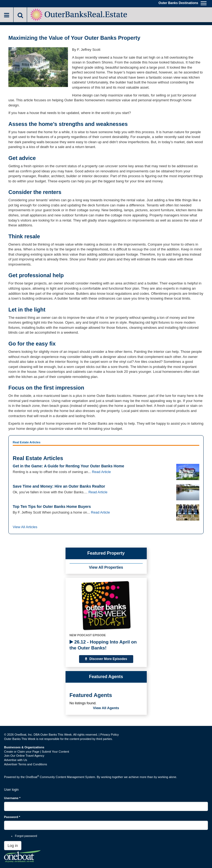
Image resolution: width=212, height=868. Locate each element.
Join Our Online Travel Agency (24, 756)
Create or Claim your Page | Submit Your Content (37, 752)
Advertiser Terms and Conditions (26, 764)
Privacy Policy (109, 735)
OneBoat (32, 777)
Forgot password (26, 836)
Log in (13, 846)
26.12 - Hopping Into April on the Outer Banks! (103, 645)
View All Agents (106, 708)
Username (12, 798)
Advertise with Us (16, 760)
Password (12, 817)
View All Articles (25, 527)
